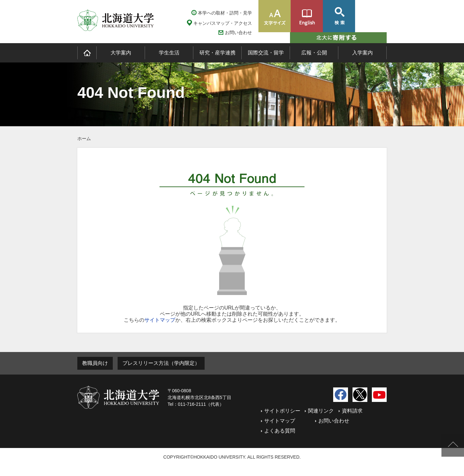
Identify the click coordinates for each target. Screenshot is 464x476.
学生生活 (169, 53)
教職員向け (95, 363)
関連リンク (321, 411)
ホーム (84, 138)
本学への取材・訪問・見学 (225, 13)
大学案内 (121, 53)
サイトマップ (160, 320)
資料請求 (352, 411)
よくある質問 (280, 431)
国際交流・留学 (266, 53)
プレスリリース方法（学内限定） (161, 363)
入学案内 (362, 53)
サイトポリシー (282, 411)
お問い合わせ (238, 33)
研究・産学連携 (217, 53)
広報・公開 (314, 53)
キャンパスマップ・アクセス (223, 23)
